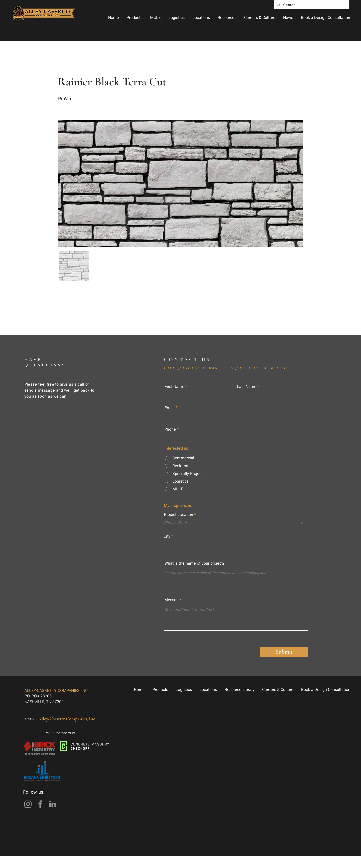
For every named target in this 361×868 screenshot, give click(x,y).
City (167, 536)
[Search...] (311, 5)
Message (173, 600)
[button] (134, 18)
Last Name (247, 387)
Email (170, 408)
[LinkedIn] (53, 804)
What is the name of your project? (195, 563)
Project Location (178, 515)
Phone (170, 429)
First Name (174, 387)
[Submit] (284, 652)
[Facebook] (40, 804)
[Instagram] (28, 804)
